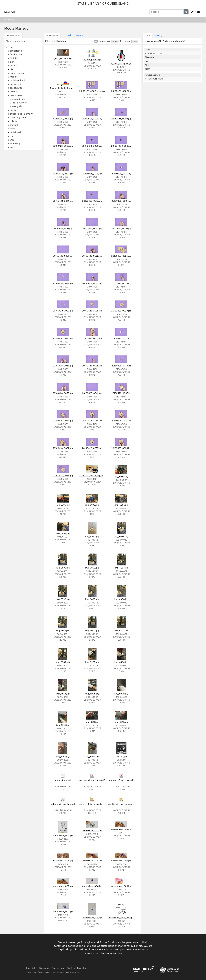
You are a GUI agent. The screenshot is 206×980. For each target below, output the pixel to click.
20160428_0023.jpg (121, 256)
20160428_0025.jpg (92, 283)
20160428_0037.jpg (121, 366)
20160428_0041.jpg (92, 393)
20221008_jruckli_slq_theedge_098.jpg (98, 476)
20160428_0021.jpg (63, 256)
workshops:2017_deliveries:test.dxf (166, 41)
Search (79, 35)
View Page (10, 20)
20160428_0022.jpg (92, 256)
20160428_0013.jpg (121, 173)
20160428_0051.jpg (121, 421)
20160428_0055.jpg (63, 476)
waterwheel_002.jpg (92, 831)
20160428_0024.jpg (63, 283)
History (159, 35)
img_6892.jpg (63, 533)
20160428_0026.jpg (121, 283)
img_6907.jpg (63, 693)
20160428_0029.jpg (121, 311)
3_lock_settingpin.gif (121, 64)
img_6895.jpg (63, 568)
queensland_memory (21, 114)
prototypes (16, 95)
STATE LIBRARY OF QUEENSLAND (103, 4)
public (13, 110)
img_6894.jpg (121, 536)
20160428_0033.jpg (63, 366)
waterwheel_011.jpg (92, 918)
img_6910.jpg (63, 725)
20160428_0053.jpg (92, 448)
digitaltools (16, 51)
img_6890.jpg (92, 505)
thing (13, 129)
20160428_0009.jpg (121, 146)
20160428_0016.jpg (121, 201)
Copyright (31, 968)
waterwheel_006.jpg (121, 861)
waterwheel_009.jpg (121, 886)
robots (13, 121)
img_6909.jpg (121, 693)
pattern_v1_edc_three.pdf (92, 780)
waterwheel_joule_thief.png (121, 918)
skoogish (17, 106)
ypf (12, 147)
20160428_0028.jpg (92, 311)
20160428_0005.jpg (92, 119)
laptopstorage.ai (63, 780)
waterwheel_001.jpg (63, 835)
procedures (16, 88)
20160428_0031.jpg (92, 338)
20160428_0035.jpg (92, 366)
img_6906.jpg (121, 662)
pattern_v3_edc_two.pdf (63, 804)
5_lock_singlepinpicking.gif (63, 88)
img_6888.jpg (121, 476)
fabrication (16, 55)
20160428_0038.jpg (63, 393)
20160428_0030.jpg (63, 338)
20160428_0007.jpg (63, 146)
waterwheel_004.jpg (63, 861)
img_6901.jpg (63, 631)
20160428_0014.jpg (63, 201)
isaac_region (17, 73)
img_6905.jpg (92, 662)
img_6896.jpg (92, 568)
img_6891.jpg (121, 505)
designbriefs (19, 99)
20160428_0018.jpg (92, 228)
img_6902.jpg (92, 631)
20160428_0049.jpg (92, 421)
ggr (12, 62)
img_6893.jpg (92, 536)
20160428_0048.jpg (63, 421)
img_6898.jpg (63, 599)
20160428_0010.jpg (63, 173)
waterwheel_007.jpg (63, 886)
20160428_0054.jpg (121, 448)
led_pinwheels (20, 103)
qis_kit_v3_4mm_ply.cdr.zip (122, 804)
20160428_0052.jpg (63, 448)
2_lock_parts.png (92, 60)
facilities (14, 58)
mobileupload (17, 80)
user (12, 136)
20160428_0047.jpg (121, 393)
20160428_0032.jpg (121, 338)
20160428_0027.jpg (63, 311)
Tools (195, 12)
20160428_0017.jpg (63, 228)
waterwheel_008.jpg (92, 886)
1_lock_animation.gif (63, 58)
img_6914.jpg (92, 756)
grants (13, 66)
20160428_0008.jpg (92, 146)
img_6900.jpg (121, 599)
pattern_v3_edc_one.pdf (121, 780)
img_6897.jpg (121, 568)
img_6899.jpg (92, 599)
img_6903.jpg (121, 631)
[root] (11, 47)
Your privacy (58, 968)
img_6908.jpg (92, 693)
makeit (14, 77)
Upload (67, 35)
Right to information (77, 968)
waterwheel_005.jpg (92, 861)
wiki (12, 140)
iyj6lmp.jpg (121, 756)
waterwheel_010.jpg (63, 911)
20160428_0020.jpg (121, 228)
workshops (16, 144)
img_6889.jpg (63, 505)
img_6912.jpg (121, 722)
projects (14, 92)
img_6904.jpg (63, 662)
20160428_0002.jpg (121, 91)
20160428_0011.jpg (92, 173)
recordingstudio (19, 118)
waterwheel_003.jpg (121, 829)
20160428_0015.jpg (92, 201)
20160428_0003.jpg (63, 119)
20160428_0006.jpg (121, 119)
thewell (14, 125)
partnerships (17, 84)
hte (12, 69)
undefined (15, 132)
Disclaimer (44, 968)
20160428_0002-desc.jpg (92, 91)
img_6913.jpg (63, 756)
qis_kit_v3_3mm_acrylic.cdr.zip (94, 804)
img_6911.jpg (92, 722)
